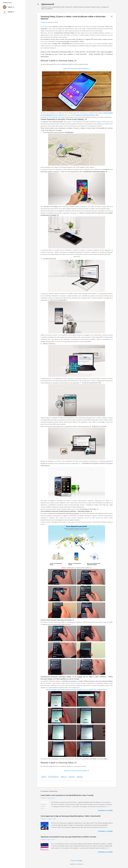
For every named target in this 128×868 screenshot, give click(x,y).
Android (44, 777)
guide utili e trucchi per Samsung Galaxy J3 (77, 69)
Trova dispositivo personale (56, 117)
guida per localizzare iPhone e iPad (87, 115)
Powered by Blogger (77, 861)
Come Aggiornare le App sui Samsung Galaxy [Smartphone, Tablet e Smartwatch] (70, 816)
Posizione (72, 777)
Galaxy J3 (64, 777)
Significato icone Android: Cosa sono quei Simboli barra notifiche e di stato (68, 837)
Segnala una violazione (77, 864)
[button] (112, 17)
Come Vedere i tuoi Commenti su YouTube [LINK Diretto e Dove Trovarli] (67, 795)
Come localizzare (53, 777)
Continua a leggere (105, 811)
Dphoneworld (48, 4)
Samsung (80, 777)
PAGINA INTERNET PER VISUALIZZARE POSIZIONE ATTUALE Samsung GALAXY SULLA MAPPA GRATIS (77, 690)
